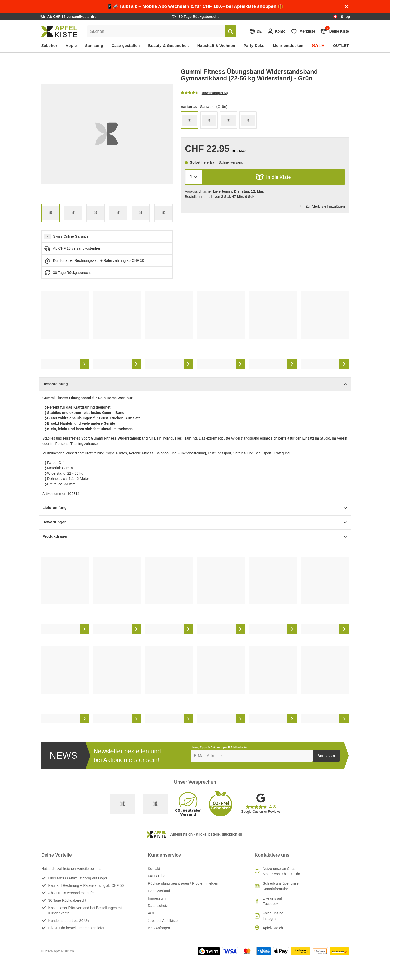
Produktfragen (195, 537)
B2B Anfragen (159, 928)
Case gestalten (126, 45)
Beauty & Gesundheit (169, 45)
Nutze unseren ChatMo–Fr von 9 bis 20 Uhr (281, 871)
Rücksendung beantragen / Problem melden (183, 883)
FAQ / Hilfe (157, 876)
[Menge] (194, 177)
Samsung (94, 45)
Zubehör (49, 45)
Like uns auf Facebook (272, 901)
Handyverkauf (159, 891)
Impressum (157, 898)
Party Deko (254, 45)
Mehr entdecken (288, 45)
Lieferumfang (195, 508)
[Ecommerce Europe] (155, 804)
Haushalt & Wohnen (216, 45)
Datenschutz (158, 906)
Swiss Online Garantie (71, 236)
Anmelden (326, 756)
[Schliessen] (346, 7)
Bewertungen (195, 522)
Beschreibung (195, 384)
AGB (152, 913)
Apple (71, 45)
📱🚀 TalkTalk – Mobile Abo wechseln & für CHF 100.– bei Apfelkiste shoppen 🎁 (195, 6)
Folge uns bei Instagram (274, 916)
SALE (318, 46)
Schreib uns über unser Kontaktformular (281, 886)
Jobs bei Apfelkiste (163, 921)
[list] (107, 134)
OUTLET (341, 45)
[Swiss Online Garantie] (123, 804)
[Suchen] (230, 31)
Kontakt (154, 869)
